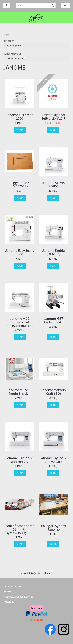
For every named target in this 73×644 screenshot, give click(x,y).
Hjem (6, 35)
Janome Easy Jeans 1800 (20, 252)
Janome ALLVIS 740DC (53, 184)
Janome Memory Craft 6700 (53, 392)
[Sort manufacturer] (36, 46)
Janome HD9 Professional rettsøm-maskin (20, 322)
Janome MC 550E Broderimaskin (20, 392)
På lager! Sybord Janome (53, 528)
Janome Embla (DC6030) (53, 252)
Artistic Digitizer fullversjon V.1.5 (53, 117)
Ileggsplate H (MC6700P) (20, 184)
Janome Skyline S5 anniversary (53, 460)
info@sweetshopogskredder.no (18, 597)
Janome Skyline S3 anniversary (20, 460)
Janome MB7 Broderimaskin (53, 320)
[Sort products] (36, 58)
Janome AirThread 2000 (20, 117)
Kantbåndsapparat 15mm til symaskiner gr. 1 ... (20, 529)
